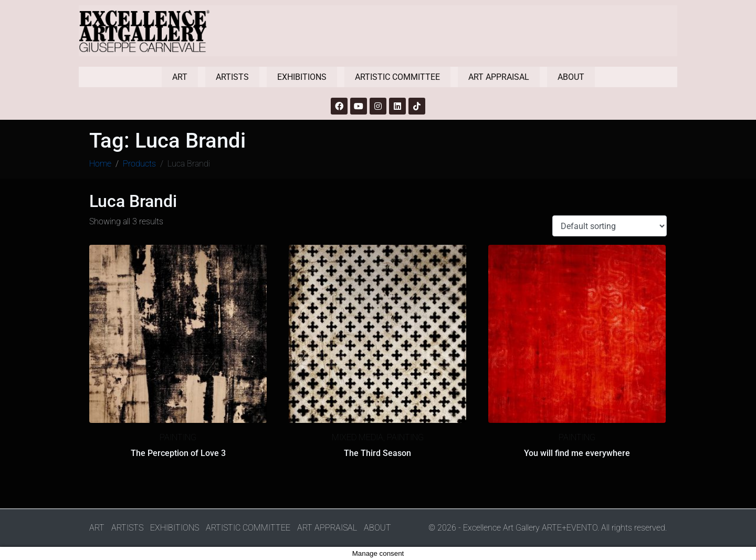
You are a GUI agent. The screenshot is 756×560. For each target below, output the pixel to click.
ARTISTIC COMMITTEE (397, 77)
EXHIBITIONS (302, 77)
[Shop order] (610, 226)
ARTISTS (232, 77)
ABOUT (571, 77)
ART (180, 77)
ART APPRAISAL (499, 77)
